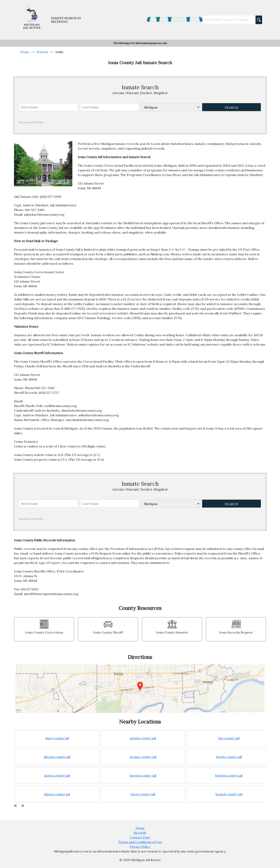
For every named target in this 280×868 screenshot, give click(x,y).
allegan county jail (57, 757)
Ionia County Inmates (172, 632)
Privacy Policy (140, 847)
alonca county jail (57, 775)
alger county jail (57, 738)
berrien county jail (229, 775)
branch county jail (229, 794)
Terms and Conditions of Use (140, 842)
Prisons (148, 19)
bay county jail (229, 738)
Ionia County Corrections (44, 632)
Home (132, 19)
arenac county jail (143, 757)
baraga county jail (143, 775)
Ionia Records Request (236, 632)
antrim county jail (143, 738)
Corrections (169, 19)
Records (191, 19)
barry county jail (143, 794)
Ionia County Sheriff (108, 632)
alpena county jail (57, 794)
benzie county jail (229, 757)
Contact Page (140, 837)
